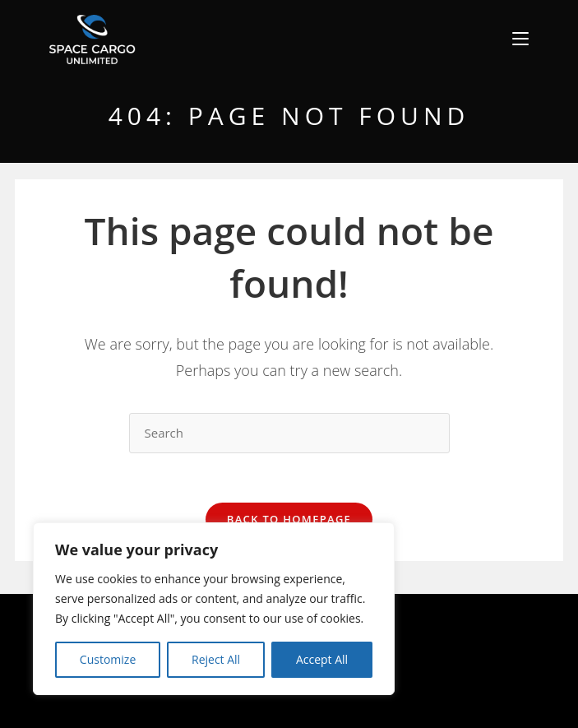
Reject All (216, 659)
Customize (108, 659)
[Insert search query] (289, 433)
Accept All (322, 659)
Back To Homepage (289, 519)
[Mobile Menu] (520, 39)
